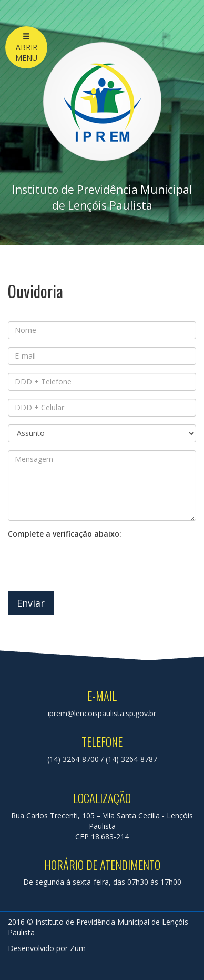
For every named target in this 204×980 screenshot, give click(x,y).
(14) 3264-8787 (131, 759)
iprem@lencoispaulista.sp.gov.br (102, 713)
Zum (78, 948)
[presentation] (88, 562)
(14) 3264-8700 (73, 759)
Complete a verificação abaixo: (65, 534)
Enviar (31, 603)
